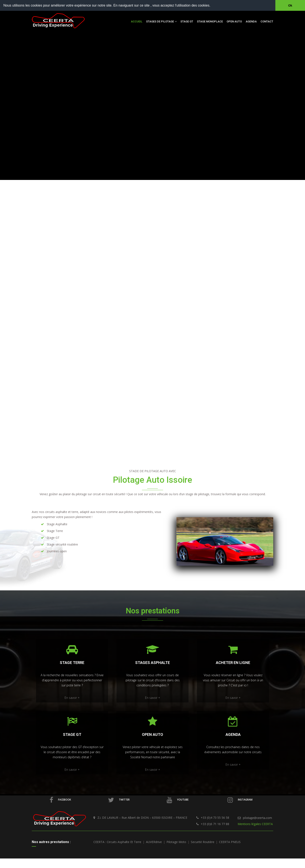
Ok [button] (290, 5)
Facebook (60, 800)
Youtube (178, 800)
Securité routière (203, 842)
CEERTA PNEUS (230, 842)
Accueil (137, 21)
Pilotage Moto (176, 842)
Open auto (234, 21)
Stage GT (187, 21)
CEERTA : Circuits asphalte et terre (117, 842)
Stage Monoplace (210, 21)
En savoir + (72, 698)
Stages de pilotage (161, 21)
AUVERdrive (154, 842)
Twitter (119, 800)
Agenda (251, 21)
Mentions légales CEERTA (255, 824)
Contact (267, 21)
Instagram (240, 800)
